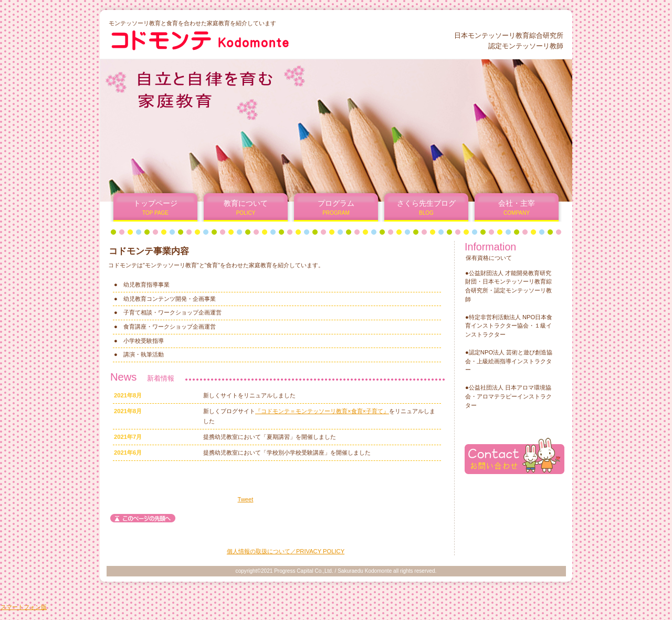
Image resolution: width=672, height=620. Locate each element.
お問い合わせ (514, 456)
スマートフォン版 (24, 607)
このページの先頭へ (143, 518)
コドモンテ (235, 40)
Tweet (246, 499)
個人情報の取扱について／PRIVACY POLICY (286, 551)
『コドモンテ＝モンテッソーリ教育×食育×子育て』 (322, 411)
